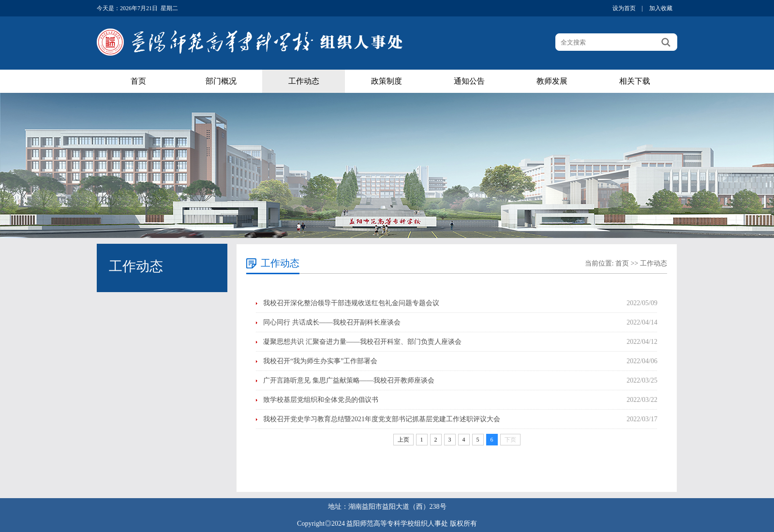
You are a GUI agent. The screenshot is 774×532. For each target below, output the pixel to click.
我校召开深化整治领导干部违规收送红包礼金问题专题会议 (351, 303)
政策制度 (387, 81)
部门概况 (221, 81)
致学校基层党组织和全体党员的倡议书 (321, 400)
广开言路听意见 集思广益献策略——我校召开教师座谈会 (349, 380)
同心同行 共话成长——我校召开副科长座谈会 (332, 322)
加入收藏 (661, 8)
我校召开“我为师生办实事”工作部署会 (320, 361)
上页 (403, 440)
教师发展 (552, 81)
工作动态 (304, 81)
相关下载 (635, 81)
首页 (138, 81)
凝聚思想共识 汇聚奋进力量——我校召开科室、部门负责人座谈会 (362, 342)
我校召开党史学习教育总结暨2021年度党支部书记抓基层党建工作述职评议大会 (382, 419)
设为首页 (624, 8)
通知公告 (469, 81)
